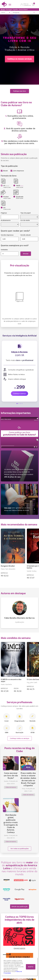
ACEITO (31, 967)
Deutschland (23, 9)
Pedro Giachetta (6, 684)
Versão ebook (26, 235)
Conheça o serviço (19, 394)
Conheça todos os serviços (20, 738)
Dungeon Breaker (8, 566)
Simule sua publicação (20, 906)
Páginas (4, 213)
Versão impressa (7, 235)
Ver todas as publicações (20, 849)
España (15, 9)
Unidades (4, 250)
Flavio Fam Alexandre (8, 569)
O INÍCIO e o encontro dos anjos (11, 680)
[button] (17, 404)
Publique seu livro (20, 91)
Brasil (3, 9)
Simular (26, 254)
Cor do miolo (25, 220)
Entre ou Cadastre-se (27, 5)
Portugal (9, 9)
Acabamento (6, 220)
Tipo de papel (25, 213)
